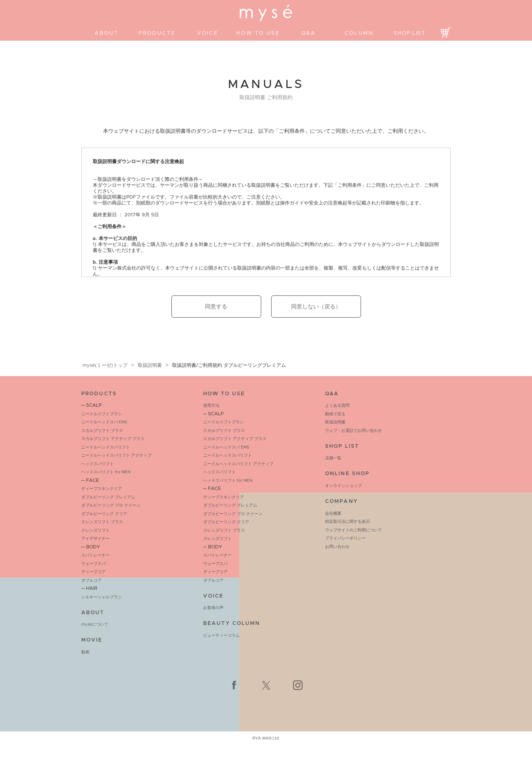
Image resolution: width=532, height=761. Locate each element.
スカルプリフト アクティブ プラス (113, 439)
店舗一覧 (333, 458)
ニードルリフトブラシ (102, 414)
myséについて (95, 624)
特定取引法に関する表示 (347, 522)
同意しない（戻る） (316, 307)
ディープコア (93, 572)
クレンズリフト (96, 530)
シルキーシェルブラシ (102, 597)
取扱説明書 (150, 366)
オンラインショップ (343, 486)
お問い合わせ (337, 547)
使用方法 (211, 405)
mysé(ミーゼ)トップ (105, 366)
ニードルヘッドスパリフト (106, 447)
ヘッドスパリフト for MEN (106, 472)
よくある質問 (337, 405)
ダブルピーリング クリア (104, 514)
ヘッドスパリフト (98, 464)
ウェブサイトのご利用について (354, 530)
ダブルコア (91, 580)
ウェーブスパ (93, 564)
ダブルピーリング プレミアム (108, 497)
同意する (216, 307)
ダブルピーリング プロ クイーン (111, 505)
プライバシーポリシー (345, 538)
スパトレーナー (96, 555)
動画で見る (335, 414)
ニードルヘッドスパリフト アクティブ (116, 455)
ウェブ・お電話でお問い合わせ (354, 431)
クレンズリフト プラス (102, 522)
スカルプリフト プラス (102, 431)
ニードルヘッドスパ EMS (104, 422)
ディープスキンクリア (102, 489)
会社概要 (333, 513)
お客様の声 (213, 608)
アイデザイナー (96, 539)
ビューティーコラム (221, 635)
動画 (85, 652)
